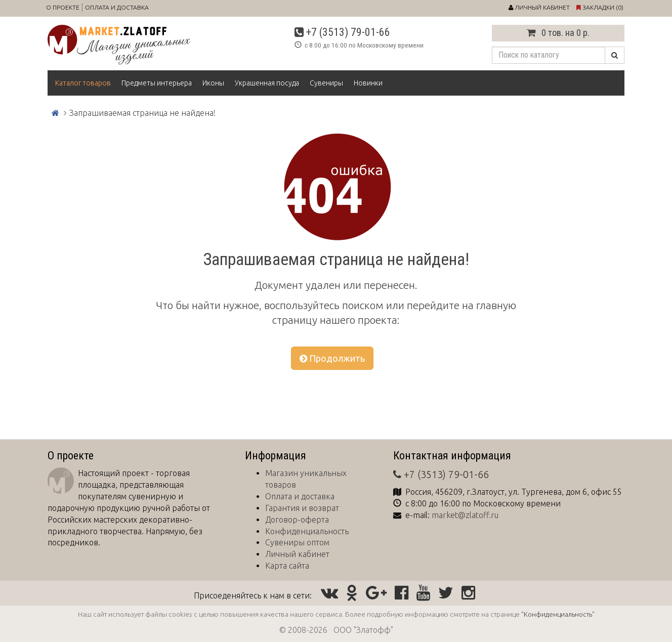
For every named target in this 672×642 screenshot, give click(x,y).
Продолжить (332, 358)
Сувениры (326, 83)
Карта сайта (287, 566)
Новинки (368, 83)
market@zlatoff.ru (465, 515)
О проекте (63, 7)
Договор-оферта (297, 520)
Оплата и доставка (117, 7)
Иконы (213, 83)
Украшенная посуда (267, 83)
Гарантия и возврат (302, 508)
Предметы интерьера (157, 83)
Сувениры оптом (297, 542)
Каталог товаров (83, 83)
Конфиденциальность (307, 531)
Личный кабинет (297, 554)
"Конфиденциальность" (558, 614)
